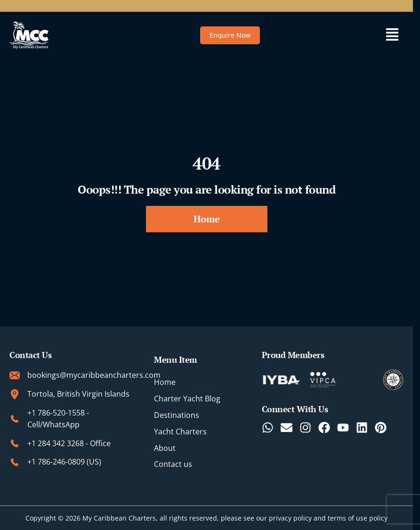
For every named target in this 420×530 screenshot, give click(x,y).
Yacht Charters (180, 432)
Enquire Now (230, 35)
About (165, 448)
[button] (392, 35)
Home (165, 383)
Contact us (173, 465)
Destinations (177, 415)
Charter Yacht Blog (187, 399)
